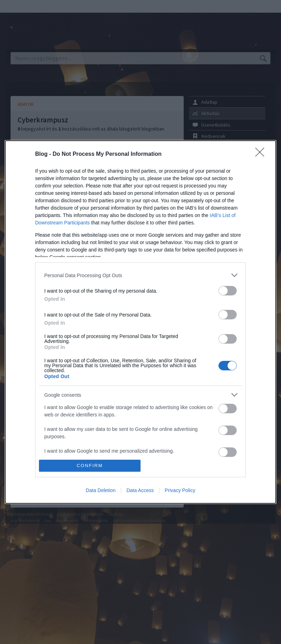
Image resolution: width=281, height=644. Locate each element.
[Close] (262, 154)
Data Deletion (101, 490)
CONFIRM (90, 466)
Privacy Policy (180, 490)
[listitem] (140, 275)
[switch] (228, 291)
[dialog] (140, 322)
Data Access (140, 490)
